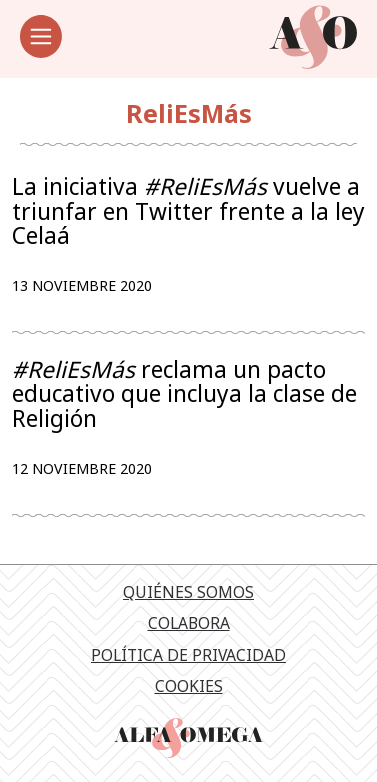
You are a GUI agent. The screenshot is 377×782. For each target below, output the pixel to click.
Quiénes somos (188, 592)
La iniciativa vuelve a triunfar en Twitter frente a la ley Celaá (188, 211)
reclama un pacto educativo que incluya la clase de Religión (184, 394)
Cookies (189, 686)
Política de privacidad (188, 655)
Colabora (189, 623)
